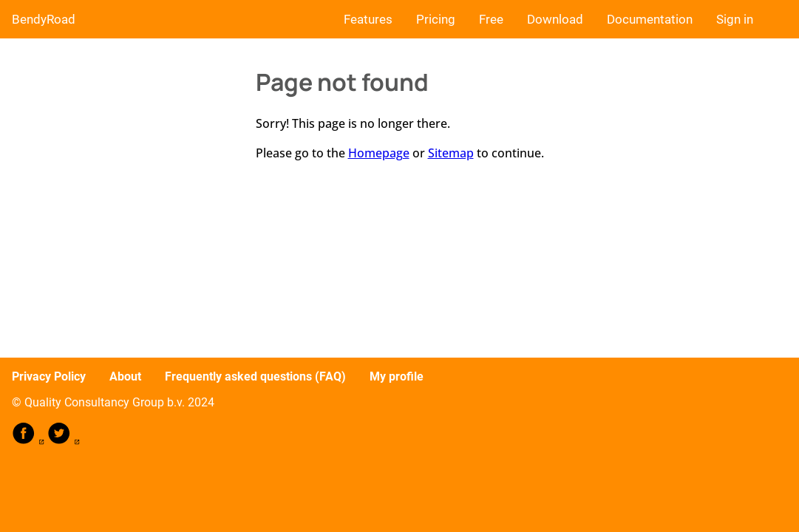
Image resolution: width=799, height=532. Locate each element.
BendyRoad (44, 19)
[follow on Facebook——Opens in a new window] (30, 441)
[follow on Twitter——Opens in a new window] (64, 441)
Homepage (379, 153)
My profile (397, 376)
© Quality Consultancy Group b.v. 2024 (113, 402)
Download (555, 19)
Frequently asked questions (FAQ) (255, 376)
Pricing (436, 19)
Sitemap (451, 153)
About (125, 376)
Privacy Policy (49, 376)
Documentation (650, 19)
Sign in (735, 19)
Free (491, 19)
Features (368, 19)
